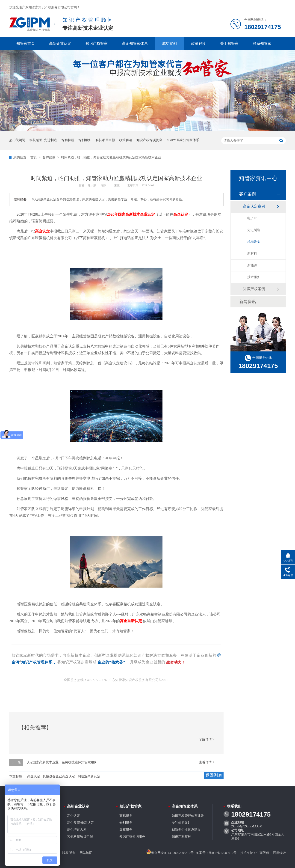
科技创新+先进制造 (43, 140)
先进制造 (254, 230)
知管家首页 (26, 43)
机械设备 (254, 242)
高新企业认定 (60, 43)
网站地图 (86, 853)
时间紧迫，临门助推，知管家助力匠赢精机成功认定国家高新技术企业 (111, 157)
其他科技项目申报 (80, 837)
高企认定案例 (254, 206)
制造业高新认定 (89, 776)
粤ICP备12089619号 (223, 853)
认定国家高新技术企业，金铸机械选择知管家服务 (62, 762)
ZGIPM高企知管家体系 (183, 140)
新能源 (252, 265)
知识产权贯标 (181, 837)
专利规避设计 (181, 823)
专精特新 (68, 140)
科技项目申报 (105, 140)
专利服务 (85, 140)
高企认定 (181, 214)
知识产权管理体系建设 (188, 816)
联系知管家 (262, 43)
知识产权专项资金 (149, 140)
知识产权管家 (97, 43)
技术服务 (254, 277)
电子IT (252, 218)
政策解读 (198, 43)
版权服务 (126, 830)
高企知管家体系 (135, 43)
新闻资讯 (248, 302)
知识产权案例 (254, 289)
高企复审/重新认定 (80, 823)
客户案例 (49, 157)
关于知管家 (229, 43)
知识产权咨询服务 (132, 837)
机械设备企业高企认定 (59, 776)
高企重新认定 (131, 621)
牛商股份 (263, 853)
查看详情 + (207, 762)
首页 (34, 157)
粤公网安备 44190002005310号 (170, 853)
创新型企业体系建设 (186, 830)
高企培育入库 (77, 830)
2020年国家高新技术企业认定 (131, 214)
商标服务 (126, 816)
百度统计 (279, 853)
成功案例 (169, 43)
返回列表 (214, 775)
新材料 (252, 254)
